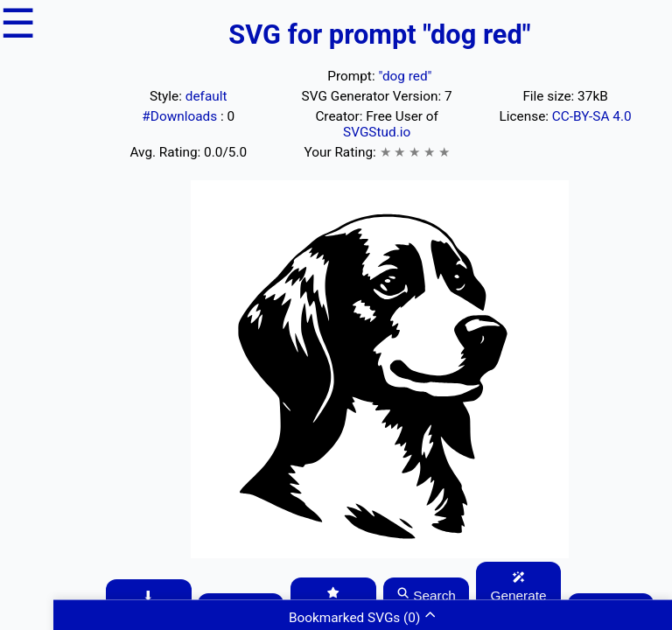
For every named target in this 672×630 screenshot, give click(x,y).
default (206, 96)
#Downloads (181, 116)
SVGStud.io (377, 132)
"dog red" (405, 76)
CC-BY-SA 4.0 (592, 116)
